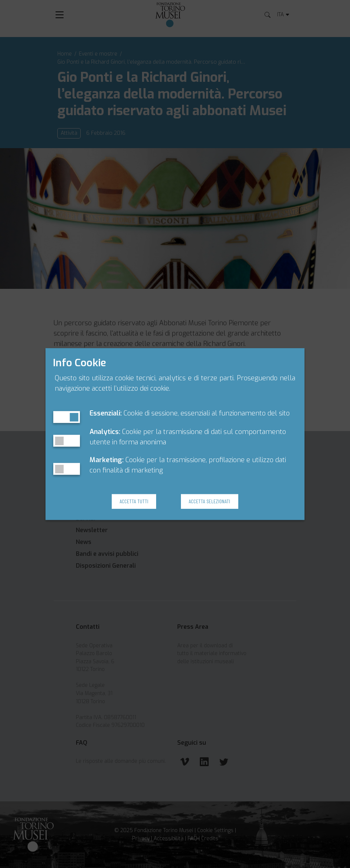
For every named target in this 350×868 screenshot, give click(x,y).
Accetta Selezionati (209, 501)
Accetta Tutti (134, 501)
